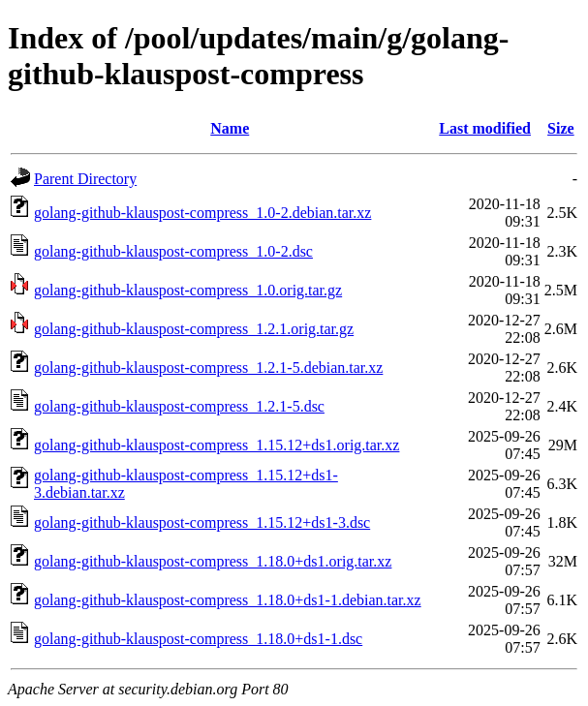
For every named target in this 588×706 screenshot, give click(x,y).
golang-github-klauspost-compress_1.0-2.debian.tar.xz (202, 213)
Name (230, 128)
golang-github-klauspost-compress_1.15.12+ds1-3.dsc (202, 522)
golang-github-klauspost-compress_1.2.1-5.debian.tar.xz (208, 368)
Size (561, 128)
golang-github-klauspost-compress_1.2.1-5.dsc (179, 406)
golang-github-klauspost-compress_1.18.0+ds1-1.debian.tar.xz (228, 600)
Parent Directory (85, 179)
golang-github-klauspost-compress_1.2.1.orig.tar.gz (194, 329)
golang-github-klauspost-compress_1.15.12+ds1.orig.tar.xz (217, 445)
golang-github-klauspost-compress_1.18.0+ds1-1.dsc (198, 639)
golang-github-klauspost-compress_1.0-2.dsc (173, 251)
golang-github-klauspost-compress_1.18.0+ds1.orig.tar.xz (213, 561)
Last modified (485, 128)
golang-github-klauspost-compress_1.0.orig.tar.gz (188, 290)
